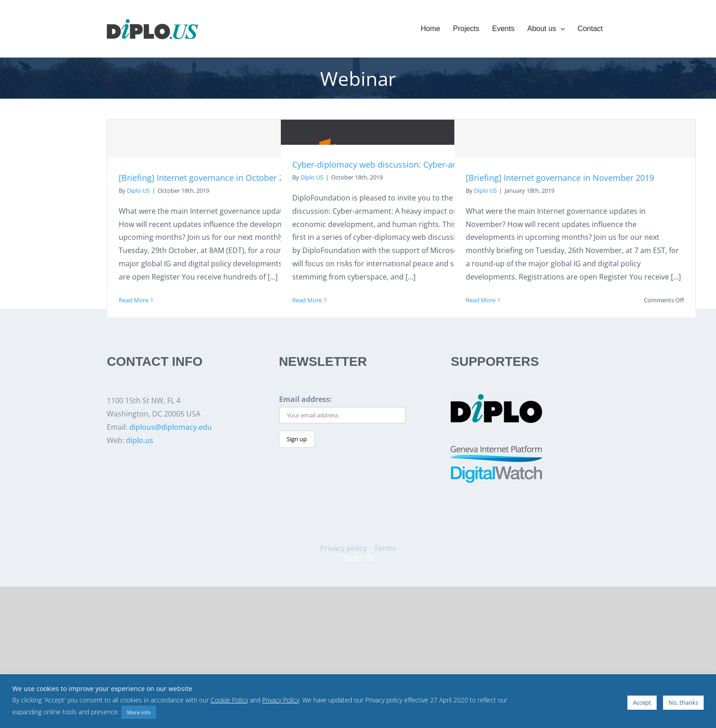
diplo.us (140, 440)
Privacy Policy (281, 700)
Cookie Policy (229, 700)
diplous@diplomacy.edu (171, 427)
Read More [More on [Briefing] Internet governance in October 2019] (134, 300)
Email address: (305, 399)
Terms (385, 548)
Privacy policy (343, 548)
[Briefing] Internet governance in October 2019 (208, 178)
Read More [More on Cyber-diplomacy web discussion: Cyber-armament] (307, 300)
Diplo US (138, 190)
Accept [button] (642, 702)
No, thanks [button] (683, 702)
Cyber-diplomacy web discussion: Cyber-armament (390, 164)
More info (139, 712)
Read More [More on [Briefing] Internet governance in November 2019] (481, 300)
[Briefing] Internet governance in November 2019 (560, 178)
